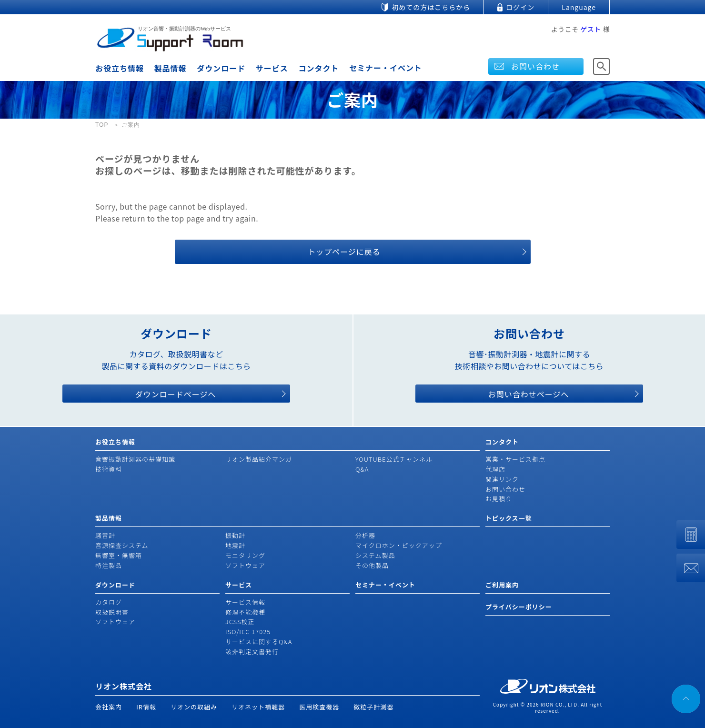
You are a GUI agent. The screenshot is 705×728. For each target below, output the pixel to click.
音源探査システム (122, 545)
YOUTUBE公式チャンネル (394, 459)
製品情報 (171, 68)
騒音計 (105, 535)
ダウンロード (221, 68)
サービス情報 (245, 602)
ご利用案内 (502, 585)
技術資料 (109, 469)
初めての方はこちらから (431, 7)
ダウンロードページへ (176, 394)
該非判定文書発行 (252, 652)
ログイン (520, 7)
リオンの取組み (194, 707)
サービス (272, 68)
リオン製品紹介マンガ (259, 459)
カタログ (109, 602)
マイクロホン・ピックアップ (399, 545)
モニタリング (245, 555)
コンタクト (318, 68)
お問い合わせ (535, 66)
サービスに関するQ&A (259, 642)
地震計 (235, 545)
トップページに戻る (344, 252)
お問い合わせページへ (529, 394)
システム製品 (375, 555)
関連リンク (502, 479)
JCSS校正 (240, 622)
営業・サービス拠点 (515, 459)
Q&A (362, 469)
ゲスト (591, 29)
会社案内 (109, 707)
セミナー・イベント (386, 68)
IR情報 (146, 707)
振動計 (235, 535)
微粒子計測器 (373, 707)
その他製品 (372, 565)
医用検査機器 (319, 707)
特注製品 (109, 565)
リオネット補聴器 (258, 707)
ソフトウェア (245, 565)
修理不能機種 (245, 612)
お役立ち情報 (120, 68)
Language (579, 7)
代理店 (495, 469)
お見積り (499, 499)
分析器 (365, 535)
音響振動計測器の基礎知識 (135, 459)
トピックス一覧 (509, 518)
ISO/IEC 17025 (248, 632)
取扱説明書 (112, 612)
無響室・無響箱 (119, 555)
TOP (102, 125)
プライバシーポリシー (519, 607)
